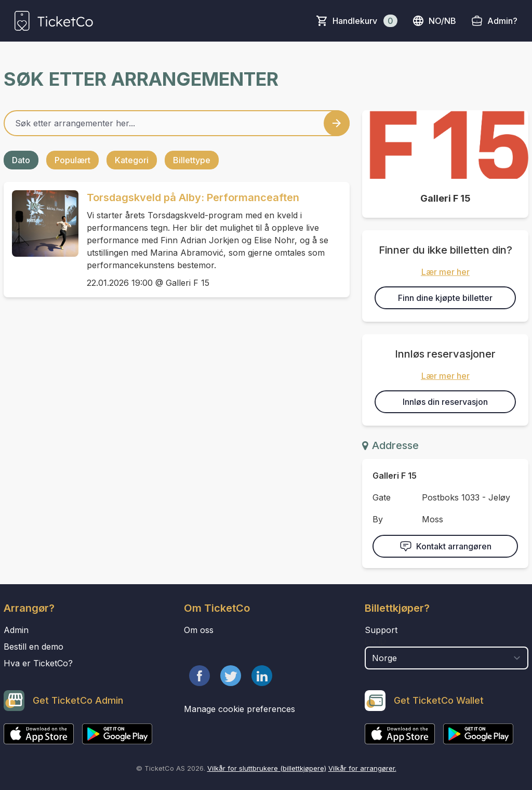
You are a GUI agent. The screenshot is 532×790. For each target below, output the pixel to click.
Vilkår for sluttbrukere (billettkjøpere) (267, 768)
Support (381, 630)
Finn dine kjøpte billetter (445, 298)
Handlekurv (365, 21)
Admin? (502, 21)
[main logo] (54, 21)
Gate (382, 497)
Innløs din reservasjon (445, 402)
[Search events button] (337, 123)
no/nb (434, 21)
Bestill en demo (34, 647)
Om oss (199, 630)
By (378, 519)
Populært (72, 160)
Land (375, 641)
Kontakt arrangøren (445, 546)
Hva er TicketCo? (38, 663)
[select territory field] (447, 658)
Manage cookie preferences (240, 709)
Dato (21, 160)
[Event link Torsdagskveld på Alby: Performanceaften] (41, 223)
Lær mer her (445, 272)
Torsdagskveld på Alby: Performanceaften (193, 197)
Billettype (192, 160)
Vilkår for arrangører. (362, 768)
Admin (16, 630)
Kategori (132, 160)
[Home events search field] (177, 123)
